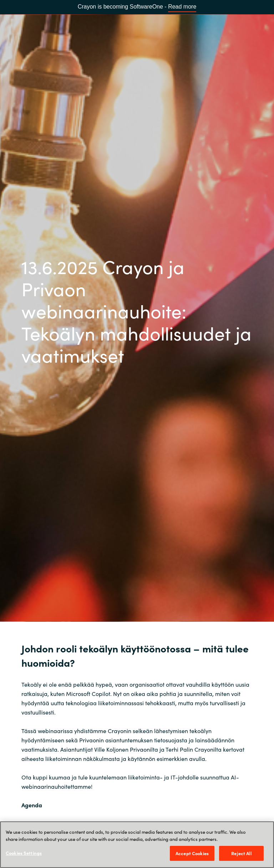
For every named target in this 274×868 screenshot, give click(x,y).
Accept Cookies (192, 853)
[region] (137, 845)
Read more (182, 7)
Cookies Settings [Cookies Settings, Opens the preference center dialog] (24, 853)
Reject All (241, 853)
